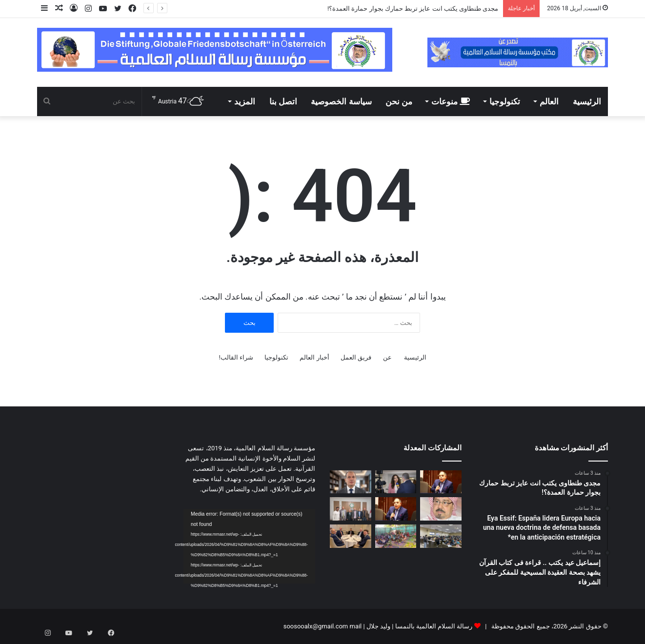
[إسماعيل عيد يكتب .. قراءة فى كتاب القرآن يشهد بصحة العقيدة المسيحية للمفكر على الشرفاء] (351, 482)
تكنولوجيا (505, 101)
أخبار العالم (314, 357)
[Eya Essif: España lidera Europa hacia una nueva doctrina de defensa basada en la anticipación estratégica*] (396, 482)
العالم (549, 101)
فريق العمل (356, 357)
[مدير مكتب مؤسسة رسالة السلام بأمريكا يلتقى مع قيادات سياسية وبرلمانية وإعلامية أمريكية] (351, 536)
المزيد (245, 101)
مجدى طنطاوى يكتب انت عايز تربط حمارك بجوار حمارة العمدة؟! (413, 9)
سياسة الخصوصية (341, 101)
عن (387, 357)
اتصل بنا (283, 101)
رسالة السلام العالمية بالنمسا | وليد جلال (419, 626)
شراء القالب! (236, 357)
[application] (249, 546)
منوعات (451, 101)
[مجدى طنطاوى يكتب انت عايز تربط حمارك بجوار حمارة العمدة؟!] (441, 482)
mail (355, 626)
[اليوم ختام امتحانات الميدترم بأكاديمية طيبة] (441, 536)
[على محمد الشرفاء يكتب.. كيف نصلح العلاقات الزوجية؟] (441, 509)
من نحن (399, 101)
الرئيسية (587, 101)
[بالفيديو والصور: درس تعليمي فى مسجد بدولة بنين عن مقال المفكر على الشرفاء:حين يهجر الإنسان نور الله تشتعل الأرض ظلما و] (396, 536)
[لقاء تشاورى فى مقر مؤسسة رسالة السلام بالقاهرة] (351, 509)
